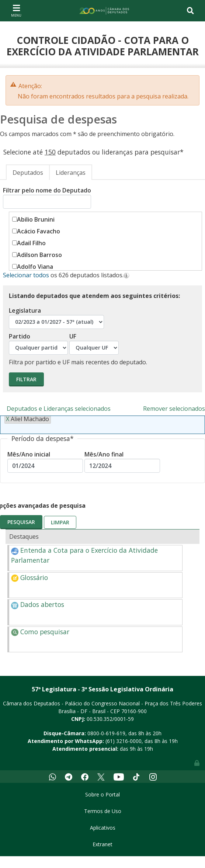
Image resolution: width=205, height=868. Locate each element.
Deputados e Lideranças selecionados (59, 409)
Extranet (102, 844)
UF (94, 343)
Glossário (29, 577)
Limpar (60, 522)
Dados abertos (38, 604)
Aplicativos (103, 828)
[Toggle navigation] (16, 11)
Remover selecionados (174, 409)
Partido (38, 343)
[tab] (28, 172)
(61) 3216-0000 (124, 741)
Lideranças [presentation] (71, 173)
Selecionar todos (26, 275)
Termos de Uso (103, 811)
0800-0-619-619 (106, 733)
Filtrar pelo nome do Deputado (47, 197)
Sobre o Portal (102, 794)
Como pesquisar (40, 632)
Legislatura (56, 318)
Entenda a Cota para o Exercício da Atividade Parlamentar (84, 555)
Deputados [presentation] (28, 173)
